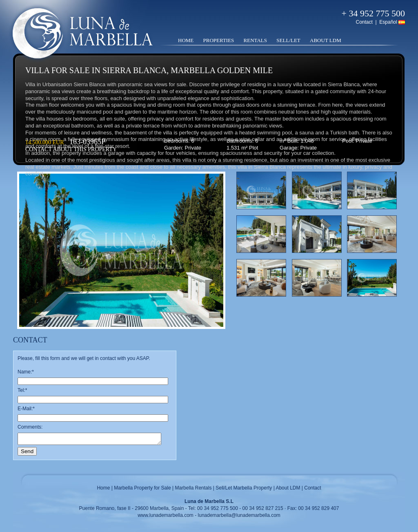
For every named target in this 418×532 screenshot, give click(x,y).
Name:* (26, 372)
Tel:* (22, 390)
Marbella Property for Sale (142, 488)
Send (27, 451)
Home (186, 40)
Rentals (255, 40)
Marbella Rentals (193, 488)
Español (388, 22)
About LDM (326, 40)
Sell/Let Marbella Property (244, 488)
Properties (219, 40)
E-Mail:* (26, 409)
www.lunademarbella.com (166, 515)
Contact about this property (71, 149)
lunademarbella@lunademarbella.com (239, 515)
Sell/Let (288, 40)
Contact (364, 22)
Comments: (30, 427)
